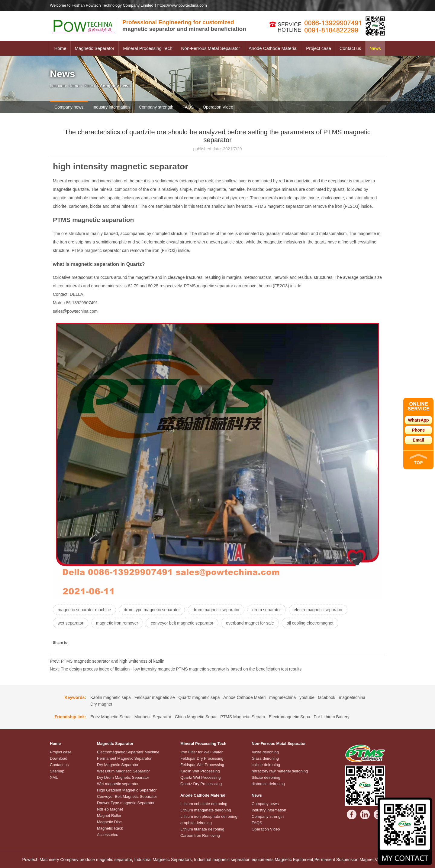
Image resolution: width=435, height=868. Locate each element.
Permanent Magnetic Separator (124, 758)
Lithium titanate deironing (202, 829)
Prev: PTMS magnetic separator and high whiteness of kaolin (107, 661)
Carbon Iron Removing (200, 835)
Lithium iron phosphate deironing (209, 816)
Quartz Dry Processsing (201, 784)
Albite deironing (265, 752)
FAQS (188, 107)
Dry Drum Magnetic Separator (123, 777)
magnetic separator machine (84, 610)
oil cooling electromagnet (310, 623)
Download (59, 758)
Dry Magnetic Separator (118, 765)
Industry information (111, 107)
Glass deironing (265, 758)
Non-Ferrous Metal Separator (210, 48)
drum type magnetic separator (152, 610)
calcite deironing (266, 765)
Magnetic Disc (109, 822)
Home (60, 48)
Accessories (108, 835)
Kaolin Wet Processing (200, 771)
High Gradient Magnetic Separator (127, 790)
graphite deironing (196, 823)
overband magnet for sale (250, 623)
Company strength (156, 107)
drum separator (267, 610)
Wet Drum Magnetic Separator (123, 771)
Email (418, 440)
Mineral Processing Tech (148, 48)
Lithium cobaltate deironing (204, 804)
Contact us (350, 48)
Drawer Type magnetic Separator (126, 803)
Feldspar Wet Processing (202, 765)
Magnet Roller (109, 816)
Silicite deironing (266, 777)
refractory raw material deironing (280, 771)
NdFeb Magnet (110, 809)
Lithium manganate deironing (206, 810)
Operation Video (218, 107)
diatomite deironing (268, 784)
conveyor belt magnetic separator (182, 623)
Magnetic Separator (95, 48)
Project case (319, 48)
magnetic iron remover (117, 623)
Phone (419, 430)
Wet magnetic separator (118, 784)
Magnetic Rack (110, 828)
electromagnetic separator (318, 610)
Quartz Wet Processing (200, 777)
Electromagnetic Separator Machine (128, 752)
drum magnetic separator (216, 610)
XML (54, 777)
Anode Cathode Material (273, 48)
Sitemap (57, 771)
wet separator (71, 623)
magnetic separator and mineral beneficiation (184, 26)
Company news (69, 107)
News (375, 48)
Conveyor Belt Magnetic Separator (127, 796)
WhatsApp (418, 420)
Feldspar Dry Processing (202, 758)
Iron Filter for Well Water (201, 752)
